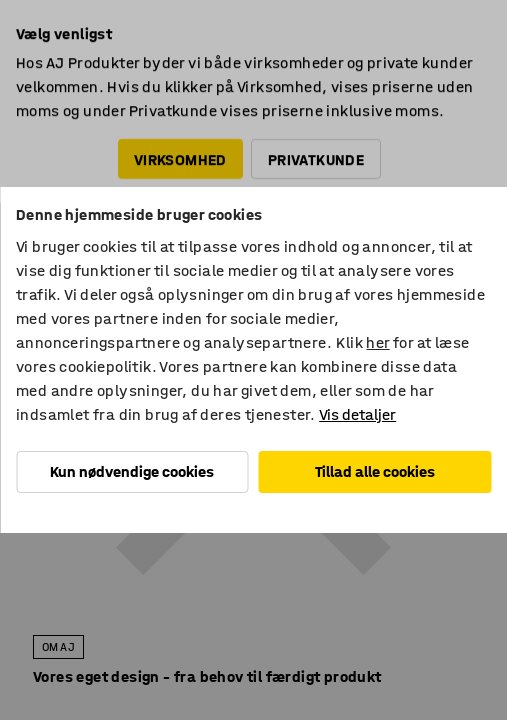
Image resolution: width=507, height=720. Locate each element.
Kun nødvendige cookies (132, 471)
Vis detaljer (357, 414)
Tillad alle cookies (375, 471)
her (377, 342)
